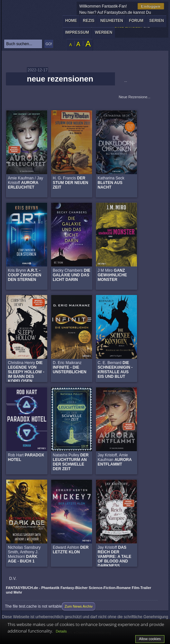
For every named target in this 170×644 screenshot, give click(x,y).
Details (61, 631)
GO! (49, 44)
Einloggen (151, 6)
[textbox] (23, 44)
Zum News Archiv (79, 606)
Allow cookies (150, 639)
